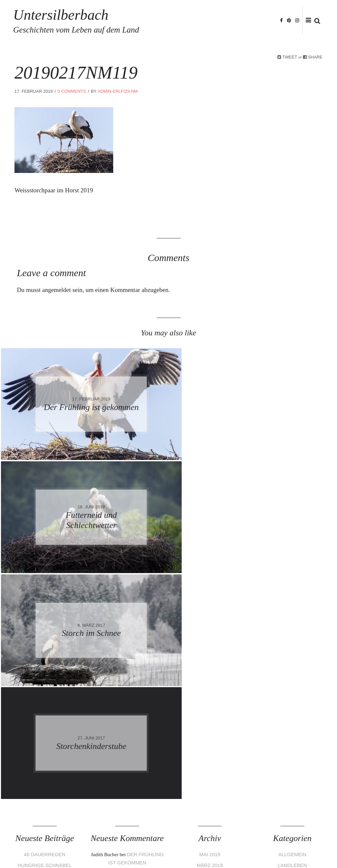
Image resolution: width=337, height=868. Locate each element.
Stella (107, 701)
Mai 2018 (210, 670)
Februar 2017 (210, 742)
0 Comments (72, 91)
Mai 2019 (210, 628)
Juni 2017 (210, 701)
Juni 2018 (210, 659)
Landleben (292, 639)
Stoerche (292, 649)
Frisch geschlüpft (136, 647)
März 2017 (210, 732)
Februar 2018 (210, 680)
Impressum (34, 849)
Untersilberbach (93, 20)
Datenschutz (65, 849)
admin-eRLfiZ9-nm (118, 91)
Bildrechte (142, 849)
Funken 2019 (45, 659)
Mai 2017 (210, 711)
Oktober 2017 (210, 691)
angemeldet (57, 290)
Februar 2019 (210, 649)
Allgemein (292, 628)
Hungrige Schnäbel (45, 639)
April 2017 (210, 722)
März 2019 (210, 639)
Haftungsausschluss (104, 849)
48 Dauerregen (45, 628)
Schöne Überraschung (45, 649)
